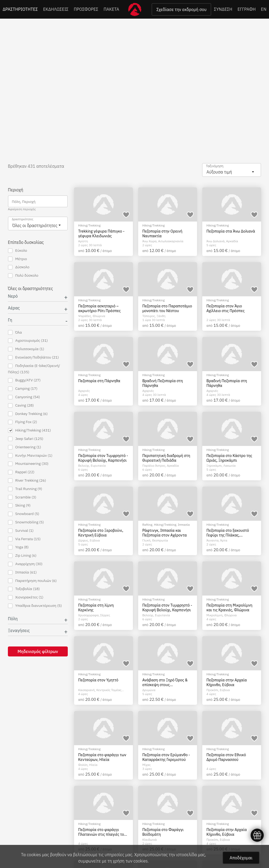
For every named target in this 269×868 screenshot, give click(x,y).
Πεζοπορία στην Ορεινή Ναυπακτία (162, 233)
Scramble (22, 497)
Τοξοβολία (24, 589)
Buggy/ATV (24, 380)
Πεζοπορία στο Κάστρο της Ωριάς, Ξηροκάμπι (229, 458)
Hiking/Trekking (29, 430)
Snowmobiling (26, 522)
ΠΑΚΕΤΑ (111, 9)
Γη (10, 320)
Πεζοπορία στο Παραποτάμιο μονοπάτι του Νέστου (167, 308)
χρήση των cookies (130, 861)
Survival (21, 531)
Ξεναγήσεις (19, 631)
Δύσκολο (19, 267)
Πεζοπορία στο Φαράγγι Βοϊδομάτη (163, 832)
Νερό (13, 296)
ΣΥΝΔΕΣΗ (223, 9)
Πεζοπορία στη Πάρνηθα (99, 381)
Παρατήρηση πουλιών (32, 581)
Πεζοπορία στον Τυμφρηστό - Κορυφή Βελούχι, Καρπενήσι (103, 458)
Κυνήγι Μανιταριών (30, 456)
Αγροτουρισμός (28, 341)
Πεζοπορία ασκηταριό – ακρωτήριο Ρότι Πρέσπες (100, 308)
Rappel (21, 472)
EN (264, 9)
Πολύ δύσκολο (23, 275)
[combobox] (232, 170)
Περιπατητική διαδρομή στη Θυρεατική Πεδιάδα (166, 458)
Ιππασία (22, 572)
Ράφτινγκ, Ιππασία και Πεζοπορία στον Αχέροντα (165, 533)
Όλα (15, 332)
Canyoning (24, 397)
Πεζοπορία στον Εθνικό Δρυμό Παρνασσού (226, 757)
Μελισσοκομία (26, 349)
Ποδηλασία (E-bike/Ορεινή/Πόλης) (34, 369)
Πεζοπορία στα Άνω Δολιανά (231, 231)
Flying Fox (22, 422)
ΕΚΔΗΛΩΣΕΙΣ (56, 9)
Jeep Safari (26, 439)
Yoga (18, 547)
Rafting (147, 525)
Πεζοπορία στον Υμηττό (98, 680)
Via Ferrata (24, 539)
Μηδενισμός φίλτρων (38, 651)
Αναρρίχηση (25, 564)
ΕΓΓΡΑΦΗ (247, 9)
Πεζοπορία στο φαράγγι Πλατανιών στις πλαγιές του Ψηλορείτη (102, 832)
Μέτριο (17, 259)
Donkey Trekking (28, 414)
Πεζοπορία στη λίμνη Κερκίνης (96, 607)
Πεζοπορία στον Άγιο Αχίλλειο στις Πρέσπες (226, 308)
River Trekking (27, 480)
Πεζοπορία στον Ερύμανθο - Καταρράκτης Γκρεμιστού (166, 757)
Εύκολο (17, 251)
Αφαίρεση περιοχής (22, 209)
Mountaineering (28, 464)
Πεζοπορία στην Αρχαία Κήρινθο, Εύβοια (227, 682)
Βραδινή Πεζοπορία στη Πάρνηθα (163, 383)
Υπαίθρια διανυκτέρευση (35, 606)
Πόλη (13, 619)
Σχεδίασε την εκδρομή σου (181, 9)
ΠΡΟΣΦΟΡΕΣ (86, 9)
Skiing (19, 505)
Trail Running (25, 489)
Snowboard (24, 514)
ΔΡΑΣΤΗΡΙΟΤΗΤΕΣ (20, 9)
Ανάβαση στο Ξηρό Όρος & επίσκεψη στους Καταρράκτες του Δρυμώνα (166, 682)
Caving (21, 405)
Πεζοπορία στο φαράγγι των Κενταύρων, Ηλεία (102, 757)
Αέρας (14, 308)
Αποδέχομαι (241, 858)
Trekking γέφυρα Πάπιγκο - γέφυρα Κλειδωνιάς (101, 233)
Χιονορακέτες (26, 597)
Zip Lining (22, 556)
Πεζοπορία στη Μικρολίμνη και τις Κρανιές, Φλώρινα (229, 607)
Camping (23, 389)
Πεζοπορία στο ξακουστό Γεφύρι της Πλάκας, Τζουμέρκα (228, 533)
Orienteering (24, 447)
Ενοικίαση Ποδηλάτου (33, 357)
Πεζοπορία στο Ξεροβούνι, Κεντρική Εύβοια (101, 533)
